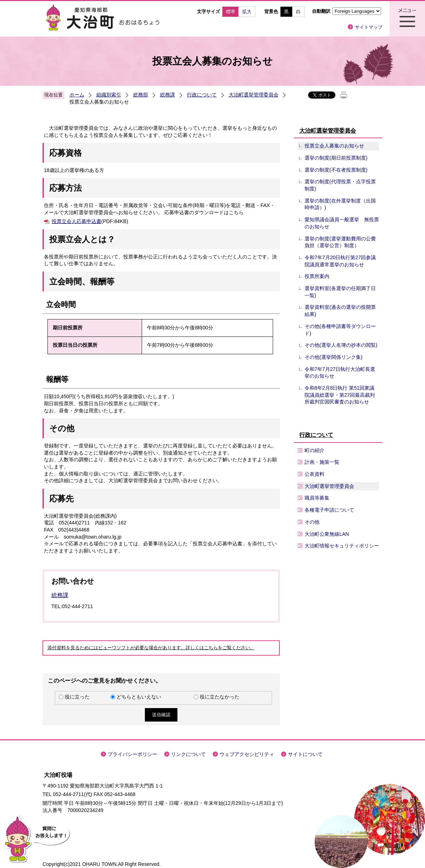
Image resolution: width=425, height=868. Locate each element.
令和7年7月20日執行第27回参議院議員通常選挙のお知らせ (340, 261)
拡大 (247, 12)
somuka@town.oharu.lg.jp (93, 537)
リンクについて (188, 754)
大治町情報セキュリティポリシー (342, 546)
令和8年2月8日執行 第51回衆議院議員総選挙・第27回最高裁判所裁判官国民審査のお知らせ (340, 395)
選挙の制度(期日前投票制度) (336, 158)
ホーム (77, 95)
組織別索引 (109, 95)
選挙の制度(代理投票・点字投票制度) (340, 185)
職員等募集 (317, 498)
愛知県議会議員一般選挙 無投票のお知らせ (342, 223)
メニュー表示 (407, 19)
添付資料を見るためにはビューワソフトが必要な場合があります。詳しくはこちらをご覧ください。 (151, 648)
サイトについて (305, 754)
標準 (231, 12)
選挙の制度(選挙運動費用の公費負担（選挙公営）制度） (340, 242)
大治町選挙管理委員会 (254, 95)
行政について (202, 95)
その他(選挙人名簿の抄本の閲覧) (341, 345)
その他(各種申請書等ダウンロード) (340, 330)
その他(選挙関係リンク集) (333, 357)
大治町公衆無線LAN (327, 534)
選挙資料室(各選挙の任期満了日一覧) (340, 292)
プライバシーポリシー (132, 754)
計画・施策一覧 (322, 462)
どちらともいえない (139, 697)
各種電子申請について (329, 510)
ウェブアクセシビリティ (247, 754)
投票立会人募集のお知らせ (334, 146)
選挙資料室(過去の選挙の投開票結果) (340, 311)
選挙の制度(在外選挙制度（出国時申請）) (340, 204)
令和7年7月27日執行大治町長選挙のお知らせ (340, 373)
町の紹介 (314, 450)
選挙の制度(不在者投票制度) (336, 170)
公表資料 (314, 474)
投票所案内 (317, 276)
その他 (312, 522)
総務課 (168, 95)
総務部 (141, 95)
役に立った (77, 697)
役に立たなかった (220, 697)
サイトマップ (369, 27)
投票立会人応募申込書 (76, 221)
